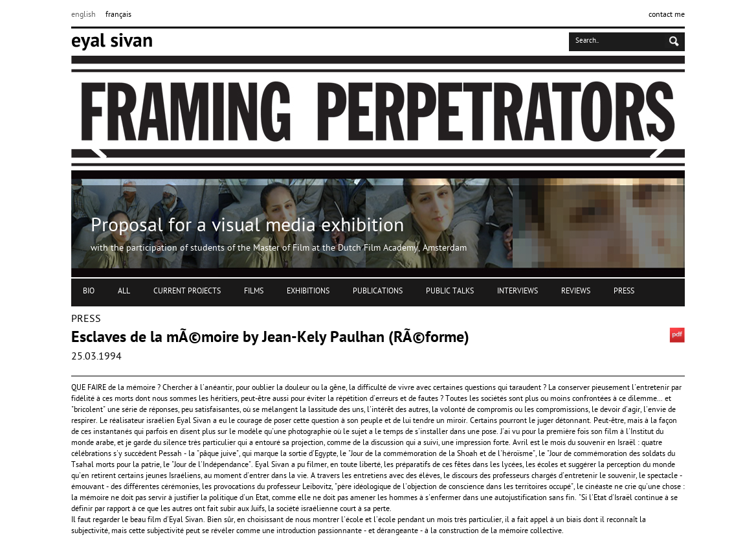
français (118, 15)
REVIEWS (576, 291)
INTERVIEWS (517, 291)
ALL (124, 291)
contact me (667, 15)
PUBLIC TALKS (450, 291)
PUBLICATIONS (378, 291)
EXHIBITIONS (308, 291)
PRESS (624, 291)
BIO (89, 291)
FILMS (254, 291)
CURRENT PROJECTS (187, 291)
